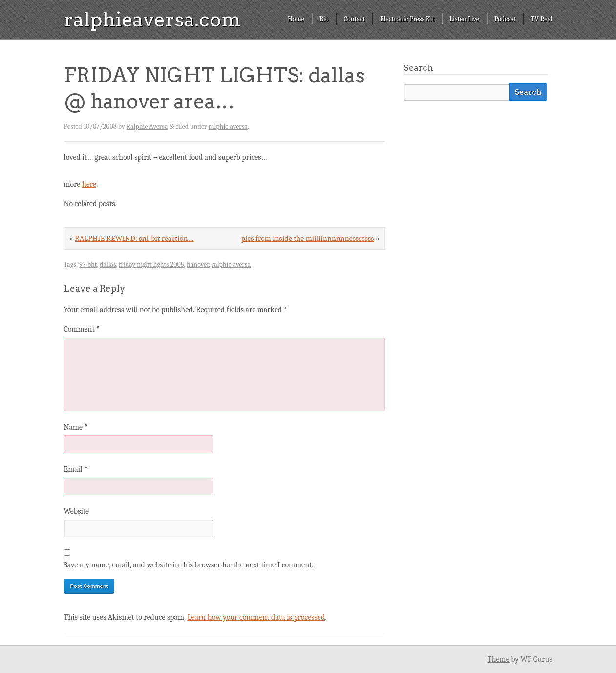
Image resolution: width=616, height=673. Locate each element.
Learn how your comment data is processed (256, 617)
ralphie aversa (228, 126)
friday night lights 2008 (151, 265)
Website (76, 511)
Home (296, 19)
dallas (108, 265)
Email (76, 469)
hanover (198, 265)
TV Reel (542, 19)
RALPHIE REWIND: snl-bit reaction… (134, 239)
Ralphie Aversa (147, 126)
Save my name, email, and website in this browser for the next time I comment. (189, 565)
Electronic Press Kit (407, 19)
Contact (354, 19)
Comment (82, 329)
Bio (324, 19)
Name (76, 427)
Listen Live (464, 19)
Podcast (505, 19)
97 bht (88, 265)
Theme (499, 659)
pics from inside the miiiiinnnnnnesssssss (308, 239)
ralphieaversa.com (152, 20)
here (89, 184)
